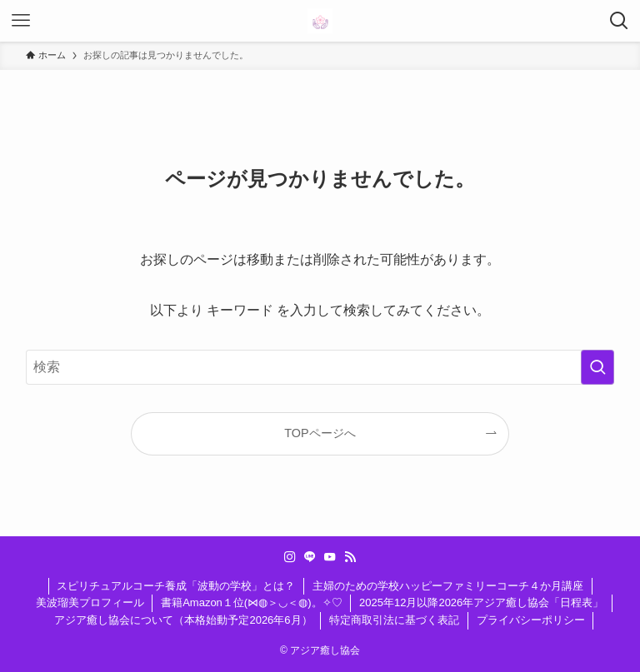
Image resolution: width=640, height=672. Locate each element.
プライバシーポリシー (531, 620)
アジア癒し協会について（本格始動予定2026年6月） (183, 620)
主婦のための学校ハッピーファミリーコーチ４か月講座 (448, 586)
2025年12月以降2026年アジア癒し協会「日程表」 (481, 602)
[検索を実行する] (597, 367)
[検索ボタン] (619, 21)
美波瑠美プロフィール (90, 602)
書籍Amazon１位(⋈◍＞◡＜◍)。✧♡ (251, 602)
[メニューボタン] (21, 21)
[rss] (350, 557)
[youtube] (330, 557)
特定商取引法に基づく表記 (394, 620)
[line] (310, 557)
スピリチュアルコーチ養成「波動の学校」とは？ (176, 586)
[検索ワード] (320, 367)
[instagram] (290, 557)
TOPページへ (320, 433)
